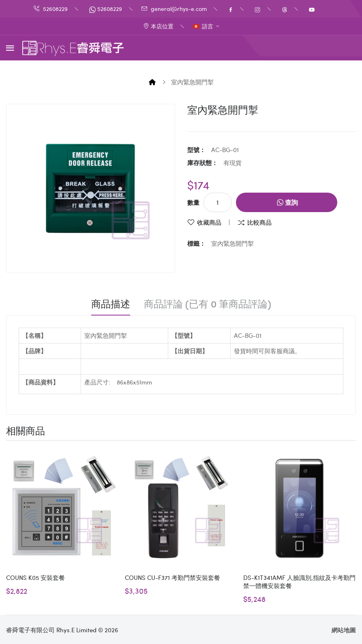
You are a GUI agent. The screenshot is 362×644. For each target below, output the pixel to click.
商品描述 (111, 304)
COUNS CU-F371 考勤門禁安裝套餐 (172, 577)
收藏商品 (209, 222)
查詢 (287, 202)
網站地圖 (344, 630)
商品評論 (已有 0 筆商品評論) (208, 304)
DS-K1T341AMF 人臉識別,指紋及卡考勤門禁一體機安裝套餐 (299, 582)
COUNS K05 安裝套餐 (35, 577)
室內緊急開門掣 (192, 82)
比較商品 (259, 222)
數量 (193, 202)
